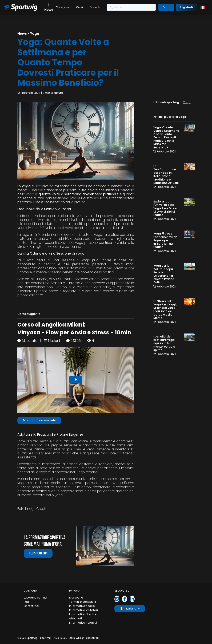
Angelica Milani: (63, 325)
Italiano (128, 609)
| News (49, 7)
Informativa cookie (82, 606)
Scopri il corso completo (39, 420)
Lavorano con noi (35, 598)
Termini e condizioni (82, 602)
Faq (26, 602)
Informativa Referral (83, 623)
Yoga (35, 34)
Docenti (95, 7)
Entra (166, 7)
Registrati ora (38, 553)
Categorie (63, 7)
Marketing (76, 598)
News (22, 34)
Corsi (79, 7)
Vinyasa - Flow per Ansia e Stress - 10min (74, 332)
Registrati (186, 7)
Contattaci (31, 606)
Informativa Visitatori (83, 610)
